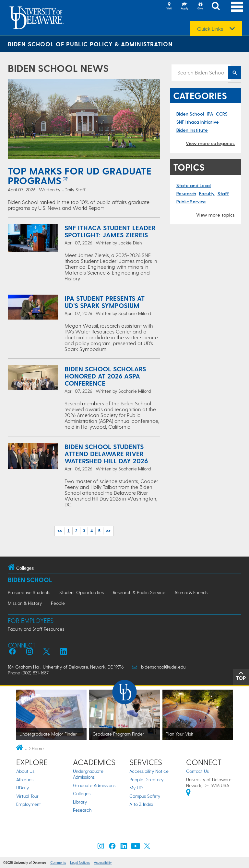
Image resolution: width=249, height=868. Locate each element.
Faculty (207, 193)
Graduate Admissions (94, 785)
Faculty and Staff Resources (36, 629)
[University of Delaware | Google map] (188, 793)
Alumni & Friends (191, 592)
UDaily (23, 788)
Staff (223, 193)
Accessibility (103, 863)
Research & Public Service (139, 592)
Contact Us (197, 771)
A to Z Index (141, 804)
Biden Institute (192, 130)
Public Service (191, 202)
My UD (136, 788)
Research (186, 193)
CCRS (222, 114)
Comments (58, 863)
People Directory (146, 779)
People (58, 603)
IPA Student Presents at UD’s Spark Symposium (105, 302)
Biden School (190, 114)
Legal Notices (80, 863)
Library (80, 802)
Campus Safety (145, 796)
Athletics (25, 779)
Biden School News (58, 68)
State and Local (194, 185)
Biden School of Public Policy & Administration (90, 44)
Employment (29, 804)
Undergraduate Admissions (88, 774)
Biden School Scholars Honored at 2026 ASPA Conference (105, 376)
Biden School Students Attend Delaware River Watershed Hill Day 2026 (106, 454)
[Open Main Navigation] (237, 7)
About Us (25, 771)
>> (108, 531)
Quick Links (210, 29)
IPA (210, 114)
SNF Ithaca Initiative (198, 122)
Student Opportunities (82, 592)
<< (60, 531)
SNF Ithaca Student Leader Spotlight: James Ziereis (110, 231)
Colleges (82, 793)
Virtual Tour (27, 796)
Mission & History (25, 603)
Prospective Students (29, 592)
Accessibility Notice (149, 771)
